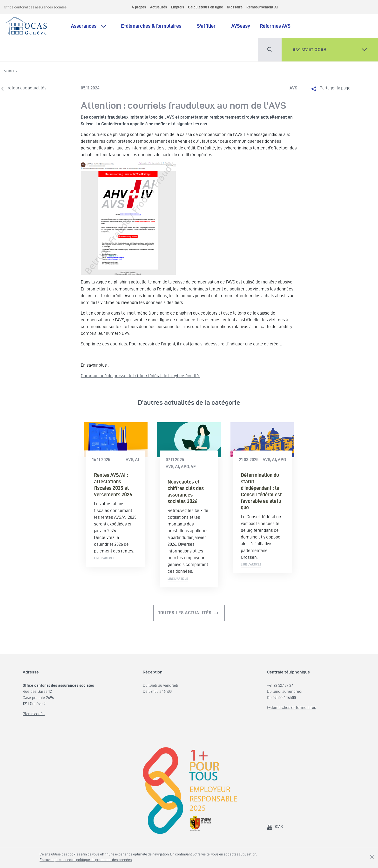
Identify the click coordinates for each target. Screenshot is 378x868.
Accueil (9, 71)
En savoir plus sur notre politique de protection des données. (86, 860)
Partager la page (335, 88)
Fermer (372, 857)
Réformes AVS (275, 26)
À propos (139, 7)
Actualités (159, 7)
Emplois (178, 7)
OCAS (275, 827)
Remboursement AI (262, 7)
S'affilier (209, 26)
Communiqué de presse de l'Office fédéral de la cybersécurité (140, 376)
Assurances (84, 26)
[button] (270, 49)
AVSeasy (241, 26)
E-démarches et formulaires (291, 707)
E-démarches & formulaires (154, 26)
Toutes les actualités (185, 613)
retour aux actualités (27, 88)
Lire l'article (104, 558)
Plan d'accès (34, 714)
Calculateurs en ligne (206, 7)
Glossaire (235, 7)
